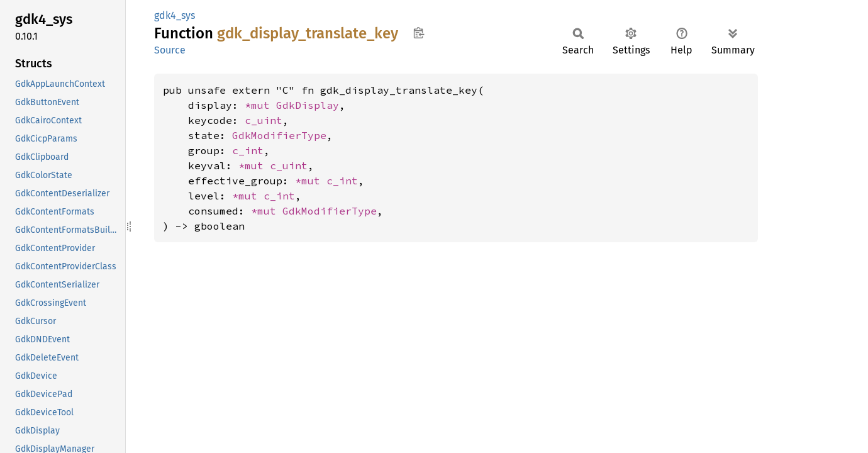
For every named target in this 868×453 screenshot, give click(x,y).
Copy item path (419, 33)
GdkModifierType (279, 135)
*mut (260, 105)
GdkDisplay (308, 105)
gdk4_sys (175, 15)
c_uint (264, 120)
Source (170, 50)
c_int (248, 150)
